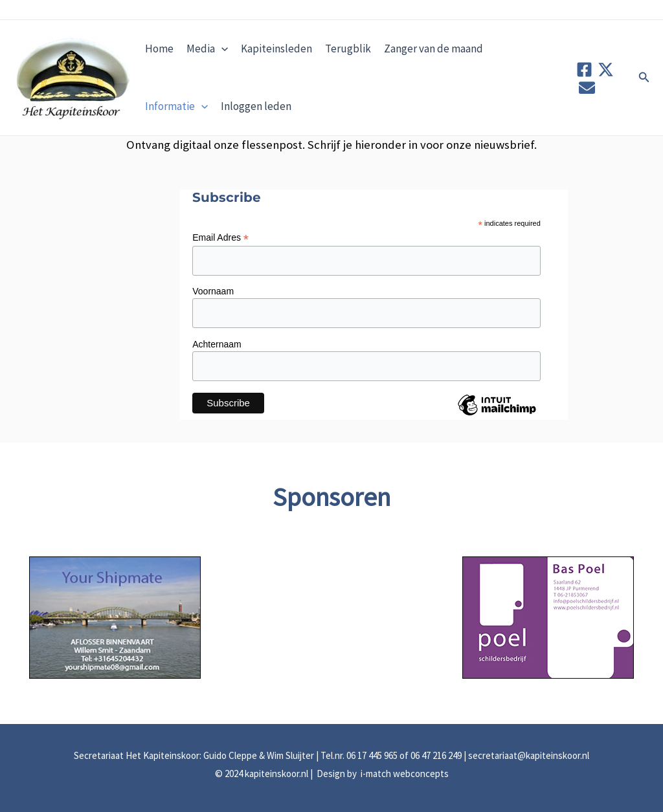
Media (207, 49)
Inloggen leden (256, 106)
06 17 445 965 (372, 755)
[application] (221, 49)
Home (159, 49)
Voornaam (213, 291)
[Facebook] (584, 70)
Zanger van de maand (433, 49)
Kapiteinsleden (276, 49)
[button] (644, 78)
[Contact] (587, 88)
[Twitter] (606, 70)
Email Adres (220, 238)
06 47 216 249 (436, 755)
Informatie (176, 106)
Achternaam (217, 344)
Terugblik (348, 49)
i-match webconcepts (404, 774)
